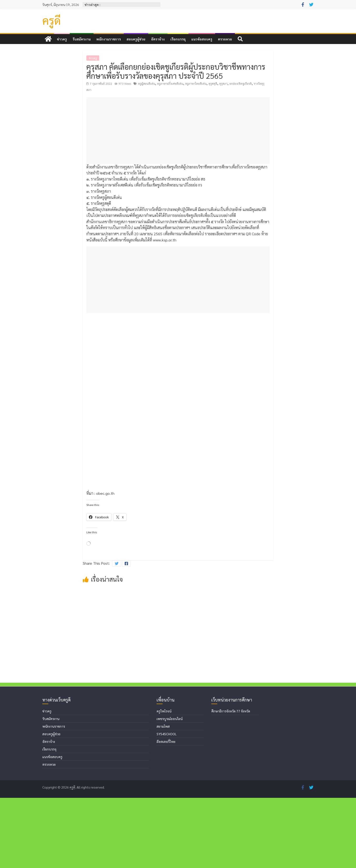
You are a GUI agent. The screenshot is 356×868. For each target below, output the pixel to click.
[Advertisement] (178, 131)
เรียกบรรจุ (178, 39)
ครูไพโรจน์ (164, 781)
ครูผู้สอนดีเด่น (147, 83)
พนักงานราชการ (109, 39)
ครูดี (52, 20)
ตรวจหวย (225, 39)
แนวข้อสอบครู (202, 39)
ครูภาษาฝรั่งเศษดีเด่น (170, 83)
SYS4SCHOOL (167, 804)
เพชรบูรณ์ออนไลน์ (170, 789)
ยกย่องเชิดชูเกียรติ (241, 83)
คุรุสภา (223, 83)
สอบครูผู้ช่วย (136, 39)
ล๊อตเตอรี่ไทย (166, 812)
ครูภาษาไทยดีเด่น (196, 83)
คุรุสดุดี (213, 83)
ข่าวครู (62, 39)
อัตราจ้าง (158, 39)
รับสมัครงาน (82, 39)
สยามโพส (163, 796)
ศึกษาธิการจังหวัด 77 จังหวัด (231, 781)
